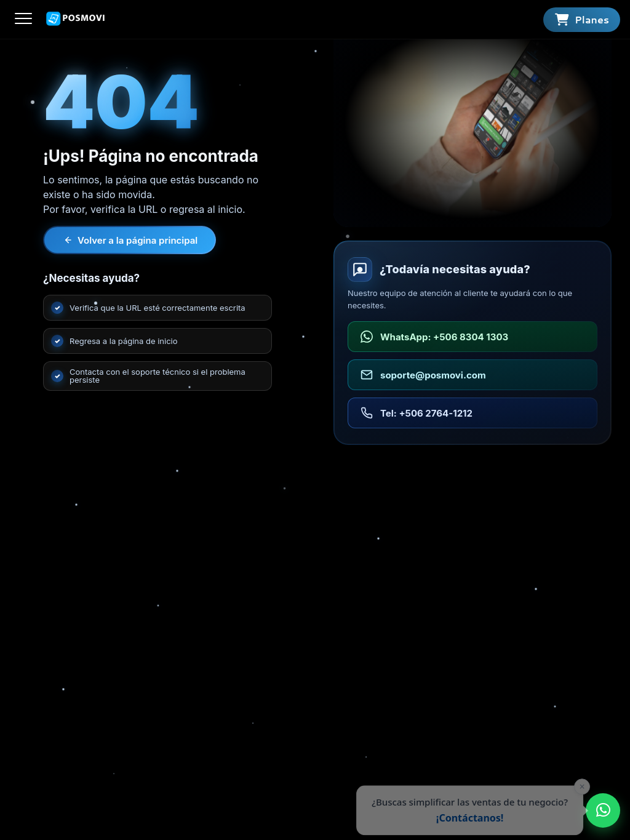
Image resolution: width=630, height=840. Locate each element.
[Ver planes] (582, 20)
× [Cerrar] (575, 786)
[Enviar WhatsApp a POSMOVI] (603, 810)
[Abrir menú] (23, 19)
